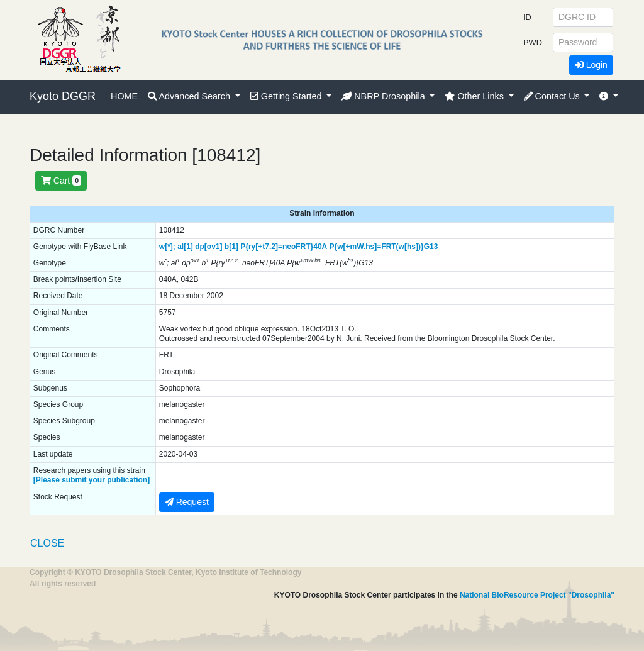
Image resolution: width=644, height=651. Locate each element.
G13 (431, 247)
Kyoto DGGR (63, 96)
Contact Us (553, 96)
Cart (61, 181)
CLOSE (47, 543)
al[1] (185, 247)
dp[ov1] (208, 247)
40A (320, 247)
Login (591, 65)
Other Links (475, 96)
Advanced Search (190, 96)
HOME (124, 96)
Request (187, 502)
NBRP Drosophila (385, 96)
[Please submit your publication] (92, 480)
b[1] (231, 247)
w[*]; (167, 247)
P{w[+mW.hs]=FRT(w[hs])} (377, 247)
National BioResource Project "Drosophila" (537, 595)
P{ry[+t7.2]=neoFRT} (277, 247)
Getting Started (287, 96)
